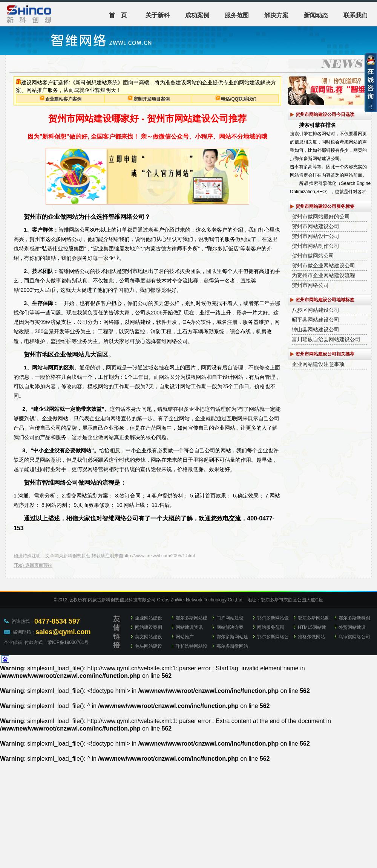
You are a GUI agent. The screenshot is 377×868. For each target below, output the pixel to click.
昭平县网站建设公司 (316, 320)
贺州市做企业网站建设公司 (323, 265)
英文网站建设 (149, 637)
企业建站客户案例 (63, 99)
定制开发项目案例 (152, 99)
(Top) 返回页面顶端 (33, 565)
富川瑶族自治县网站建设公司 (326, 339)
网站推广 (185, 637)
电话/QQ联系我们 (239, 99)
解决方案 (276, 15)
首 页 (118, 15)
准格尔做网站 (311, 637)
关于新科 (158, 15)
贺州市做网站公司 (313, 256)
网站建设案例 (149, 627)
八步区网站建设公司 (316, 310)
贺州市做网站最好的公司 (321, 217)
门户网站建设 (230, 618)
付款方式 (34, 642)
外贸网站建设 (352, 627)
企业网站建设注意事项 (318, 364)
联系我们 (356, 15)
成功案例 (197, 15)
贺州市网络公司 (310, 285)
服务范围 (237, 15)
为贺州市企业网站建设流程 (323, 275)
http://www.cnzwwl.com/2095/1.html (159, 556)
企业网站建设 (149, 618)
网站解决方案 (230, 627)
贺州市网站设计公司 (316, 236)
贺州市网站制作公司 (316, 246)
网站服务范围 (271, 627)
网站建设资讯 (189, 627)
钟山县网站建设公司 (316, 330)
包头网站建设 (149, 646)
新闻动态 (316, 15)
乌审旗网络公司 (354, 637)
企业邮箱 (13, 642)
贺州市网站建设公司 (316, 226)
